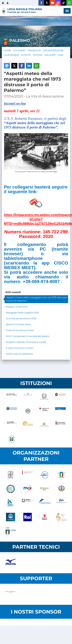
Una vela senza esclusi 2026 (21, 318)
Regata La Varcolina (17, 307)
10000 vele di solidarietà (19, 354)
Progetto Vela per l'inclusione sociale (26, 342)
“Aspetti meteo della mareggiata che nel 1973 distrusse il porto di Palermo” (36, 299)
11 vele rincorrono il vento (20, 348)
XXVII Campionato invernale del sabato (28, 336)
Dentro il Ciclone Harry (18, 324)
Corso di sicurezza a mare (20, 330)
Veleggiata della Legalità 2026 (22, 313)
